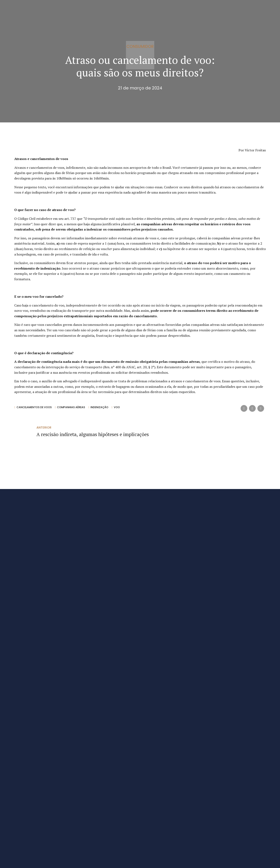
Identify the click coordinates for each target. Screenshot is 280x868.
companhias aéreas (72, 407)
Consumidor (140, 46)
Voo (119, 407)
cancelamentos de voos (34, 407)
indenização (101, 407)
